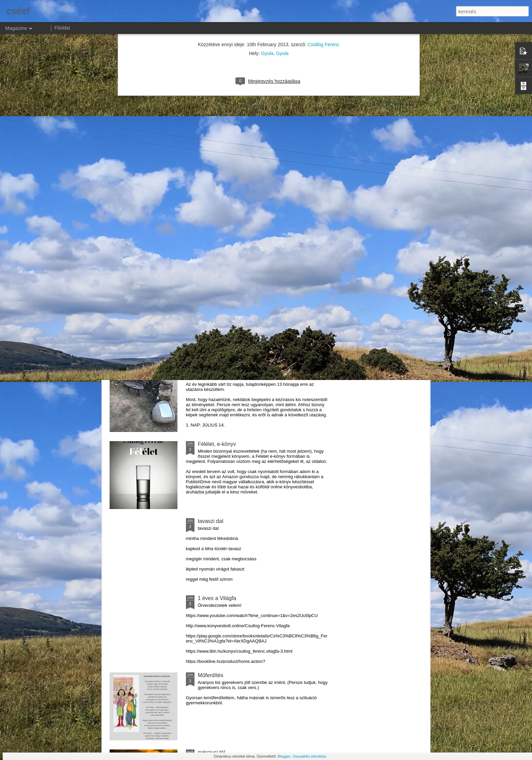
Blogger (284, 756)
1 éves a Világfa (217, 598)
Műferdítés (211, 675)
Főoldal (62, 28)
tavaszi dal (211, 521)
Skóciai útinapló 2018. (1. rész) (235, 367)
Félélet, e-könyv (217, 444)
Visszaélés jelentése (309, 756)
